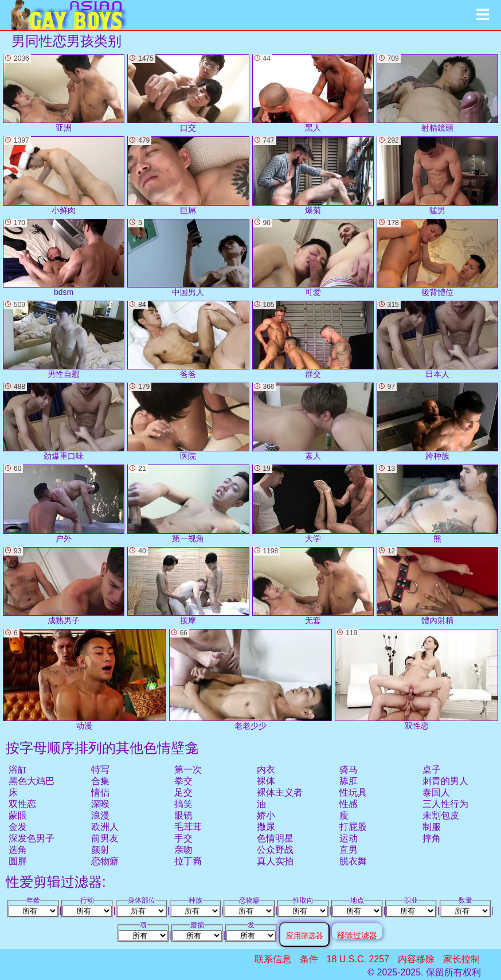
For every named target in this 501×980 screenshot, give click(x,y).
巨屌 (188, 175)
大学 (313, 503)
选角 (18, 850)
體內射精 (437, 586)
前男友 (105, 838)
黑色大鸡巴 (32, 781)
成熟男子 (64, 586)
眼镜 (183, 815)
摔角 (432, 838)
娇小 (266, 815)
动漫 (85, 680)
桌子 (432, 770)
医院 (188, 422)
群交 (313, 340)
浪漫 (100, 815)
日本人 (437, 340)
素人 (313, 422)
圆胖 (18, 861)
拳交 (183, 781)
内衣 (266, 770)
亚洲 (64, 93)
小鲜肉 (64, 175)
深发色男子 (32, 838)
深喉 (100, 804)
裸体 (266, 781)
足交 (183, 792)
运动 (349, 838)
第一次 (188, 770)
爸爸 (188, 340)
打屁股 (353, 827)
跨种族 (437, 422)
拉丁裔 (188, 861)
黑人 (313, 93)
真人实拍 (275, 861)
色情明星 (275, 838)
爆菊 (313, 175)
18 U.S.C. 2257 (358, 959)
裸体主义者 (280, 792)
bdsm (64, 258)
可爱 (313, 258)
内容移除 (416, 959)
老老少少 (251, 680)
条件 (309, 959)
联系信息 (273, 959)
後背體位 (437, 258)
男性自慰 (64, 340)
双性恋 (22, 804)
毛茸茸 (188, 827)
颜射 (100, 850)
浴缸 (18, 770)
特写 (100, 770)
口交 (188, 93)
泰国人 (436, 792)
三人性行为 (445, 804)
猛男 (437, 175)
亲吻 (183, 850)
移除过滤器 (357, 935)
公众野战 (275, 850)
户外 (64, 503)
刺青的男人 (445, 781)
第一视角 (188, 503)
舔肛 (349, 781)
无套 (313, 586)
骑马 (349, 770)
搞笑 (183, 804)
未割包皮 (441, 815)
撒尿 (266, 827)
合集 (100, 781)
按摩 (188, 586)
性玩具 (353, 792)
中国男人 (188, 258)
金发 (18, 827)
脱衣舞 (353, 861)
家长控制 (461, 959)
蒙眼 (18, 815)
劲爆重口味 (64, 422)
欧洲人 (105, 827)
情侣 (100, 792)
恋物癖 (105, 861)
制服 (432, 827)
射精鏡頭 (437, 93)
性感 (349, 804)
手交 (183, 838)
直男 (349, 850)
